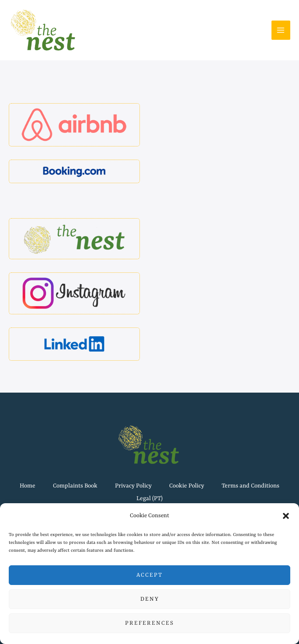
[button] (286, 516)
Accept (149, 575)
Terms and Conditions (250, 486)
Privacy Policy (133, 486)
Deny (150, 599)
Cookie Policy (187, 486)
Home (28, 486)
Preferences (149, 623)
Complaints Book (75, 486)
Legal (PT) (149, 499)
